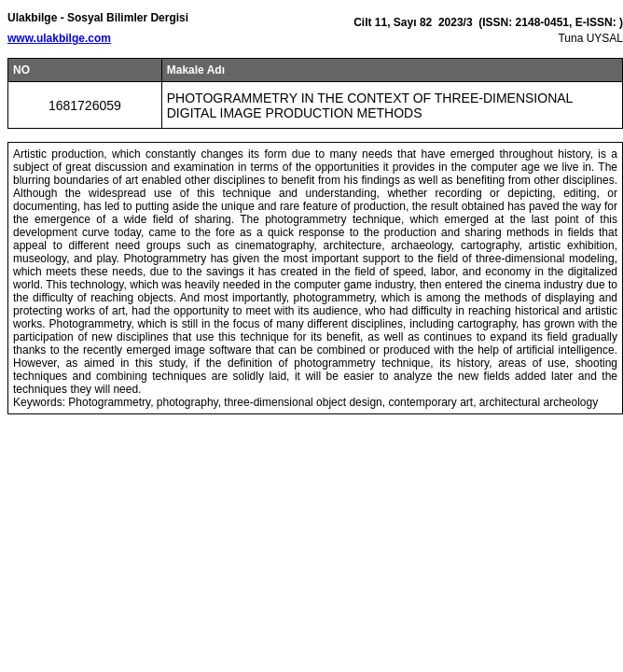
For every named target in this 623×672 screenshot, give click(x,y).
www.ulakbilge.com (59, 38)
